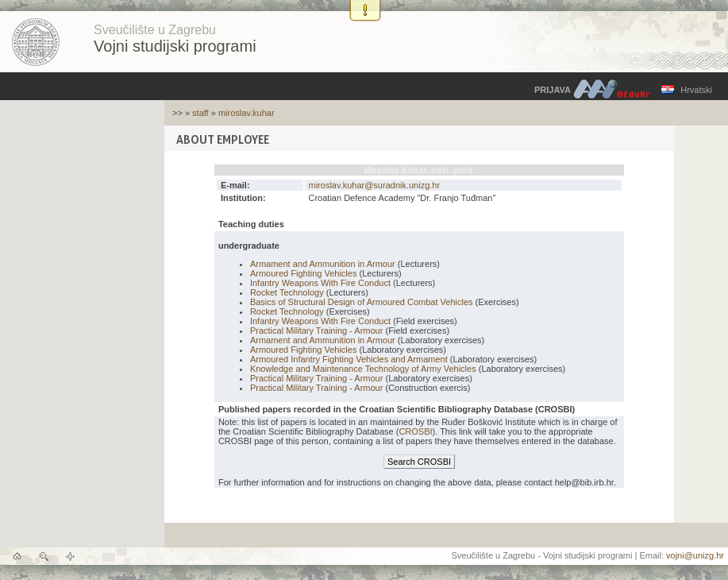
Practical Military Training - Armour (317, 331)
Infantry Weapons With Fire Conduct (320, 283)
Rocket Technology (287, 292)
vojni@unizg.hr (695, 555)
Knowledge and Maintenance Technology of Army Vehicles (363, 369)
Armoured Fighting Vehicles (304, 273)
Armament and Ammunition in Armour (323, 264)
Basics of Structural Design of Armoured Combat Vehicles (362, 302)
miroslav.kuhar (247, 113)
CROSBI (415, 431)
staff (200, 113)
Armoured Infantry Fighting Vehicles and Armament (349, 359)
